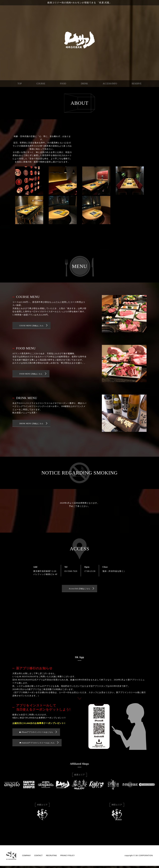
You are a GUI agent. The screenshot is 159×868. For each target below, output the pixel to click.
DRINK (84, 84)
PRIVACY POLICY (68, 858)
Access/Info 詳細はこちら (79, 590)
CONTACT (38, 858)
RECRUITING (51, 858)
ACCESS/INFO (110, 84)
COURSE (41, 84)
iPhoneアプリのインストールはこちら (36, 734)
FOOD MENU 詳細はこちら (31, 375)
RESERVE (137, 84)
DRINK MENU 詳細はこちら (31, 424)
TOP (20, 84)
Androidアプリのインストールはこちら (37, 745)
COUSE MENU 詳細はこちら (31, 326)
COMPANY (26, 858)
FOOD (63, 84)
